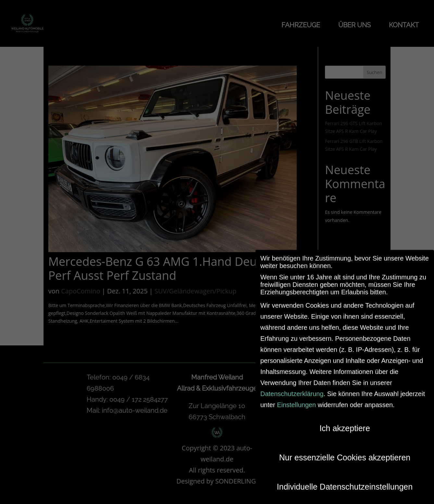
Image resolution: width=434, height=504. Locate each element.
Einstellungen (296, 401)
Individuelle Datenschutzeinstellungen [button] (345, 483)
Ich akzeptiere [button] (345, 424)
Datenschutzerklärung (292, 390)
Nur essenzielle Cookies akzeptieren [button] (345, 453)
